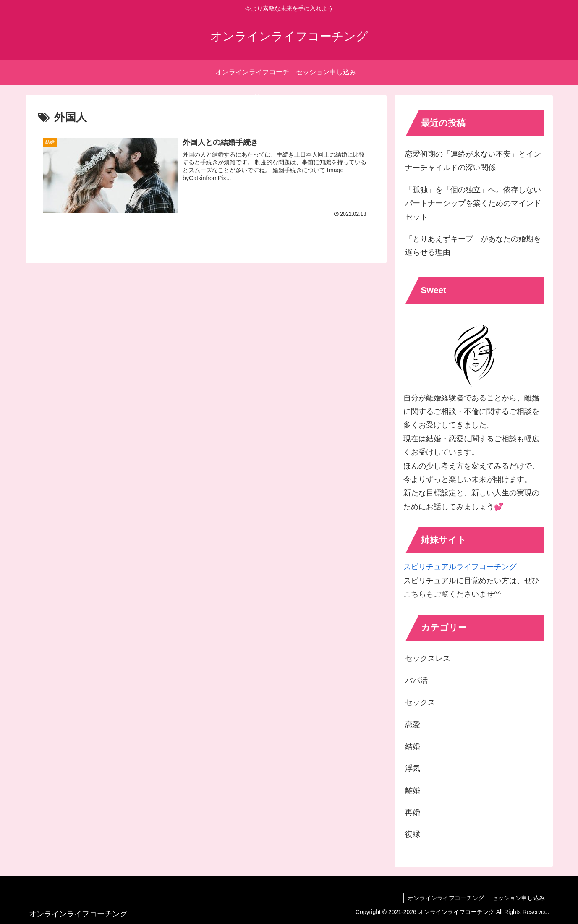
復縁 (413, 834)
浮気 (413, 768)
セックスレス (428, 658)
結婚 (413, 746)
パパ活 (416, 681)
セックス (420, 702)
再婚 (413, 812)
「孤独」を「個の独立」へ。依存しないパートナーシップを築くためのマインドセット (473, 203)
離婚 (413, 791)
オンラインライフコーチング (445, 898)
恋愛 (413, 725)
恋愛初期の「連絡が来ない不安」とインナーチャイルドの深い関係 (473, 161)
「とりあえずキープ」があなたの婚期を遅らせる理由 (473, 246)
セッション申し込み (518, 898)
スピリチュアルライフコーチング (460, 567)
